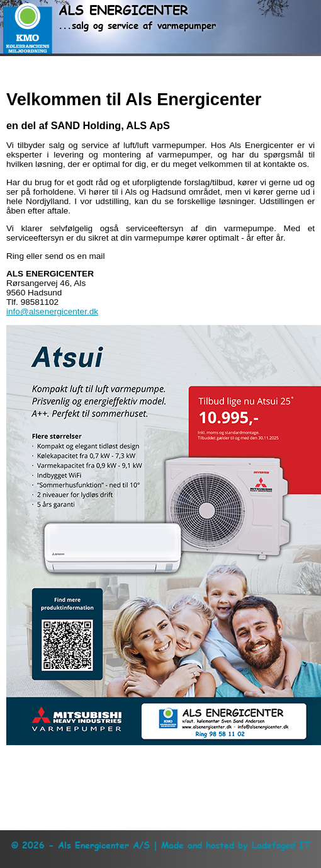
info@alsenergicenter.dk (52, 311)
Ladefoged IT (281, 845)
